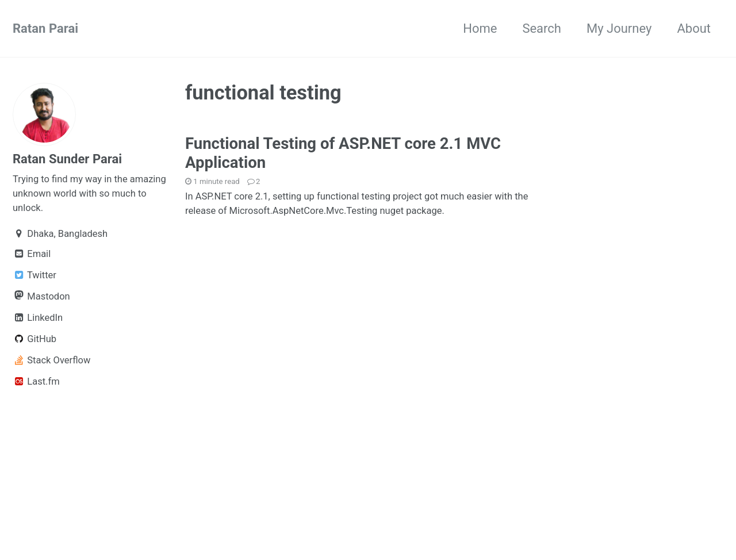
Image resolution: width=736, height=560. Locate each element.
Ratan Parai (45, 28)
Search (542, 28)
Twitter (34, 275)
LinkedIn (38, 318)
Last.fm (36, 381)
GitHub (34, 339)
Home (480, 28)
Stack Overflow (51, 360)
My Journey (619, 28)
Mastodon (41, 296)
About (694, 28)
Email (32, 254)
